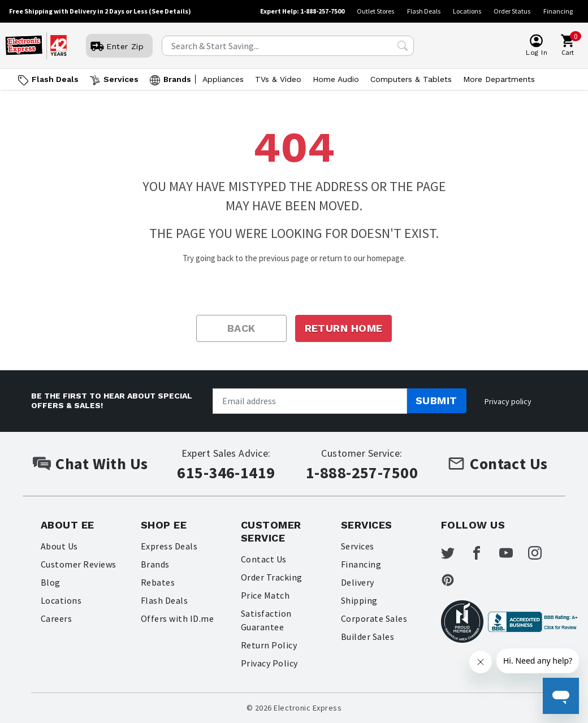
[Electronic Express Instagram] (542, 553)
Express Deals (169, 546)
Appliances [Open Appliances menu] (223, 79)
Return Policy (269, 645)
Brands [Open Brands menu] (177, 79)
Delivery (358, 582)
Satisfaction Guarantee (266, 620)
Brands (155, 564)
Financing (558, 11)
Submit (436, 401)
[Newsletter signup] (310, 401)
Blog (51, 582)
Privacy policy (508, 401)
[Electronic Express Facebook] (483, 553)
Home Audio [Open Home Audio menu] (336, 79)
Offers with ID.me (177, 618)
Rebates (158, 582)
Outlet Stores (375, 11)
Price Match (265, 595)
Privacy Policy (269, 663)
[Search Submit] (403, 46)
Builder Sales (367, 637)
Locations (467, 11)
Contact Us (264, 559)
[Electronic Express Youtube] (513, 553)
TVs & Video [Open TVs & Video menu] (278, 79)
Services (358, 546)
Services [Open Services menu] (121, 79)
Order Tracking (272, 577)
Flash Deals (424, 11)
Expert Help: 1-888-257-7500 (302, 11)
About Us (59, 546)
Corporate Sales (374, 618)
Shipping (359, 600)
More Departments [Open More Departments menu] (499, 79)
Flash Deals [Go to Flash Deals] (55, 79)
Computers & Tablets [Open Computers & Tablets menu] (411, 79)
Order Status (512, 11)
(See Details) (170, 11)
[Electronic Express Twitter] (455, 553)
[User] (119, 46)
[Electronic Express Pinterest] (455, 580)
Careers (56, 618)
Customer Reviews (79, 564)
